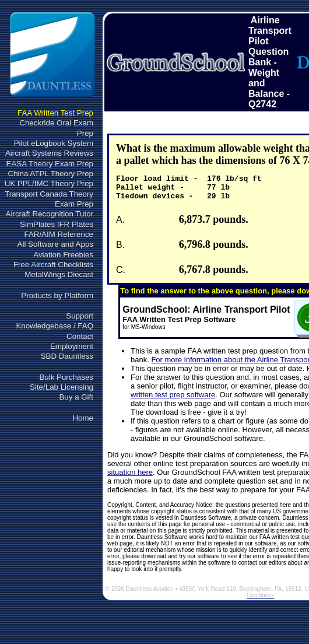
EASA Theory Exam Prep (50, 164)
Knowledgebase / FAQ (55, 326)
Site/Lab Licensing (62, 387)
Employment (72, 346)
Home (83, 418)
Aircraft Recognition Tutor (50, 214)
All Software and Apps (55, 244)
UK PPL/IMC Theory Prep (49, 183)
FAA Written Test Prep (55, 113)
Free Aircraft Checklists (53, 265)
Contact (80, 336)
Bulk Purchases (66, 377)
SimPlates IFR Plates (57, 224)
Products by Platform (57, 295)
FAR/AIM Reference (59, 234)
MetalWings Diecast (59, 274)
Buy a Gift (76, 397)
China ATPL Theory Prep (51, 174)
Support (80, 316)
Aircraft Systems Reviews (49, 153)
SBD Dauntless (67, 356)
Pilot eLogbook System (54, 143)
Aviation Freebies (63, 255)
